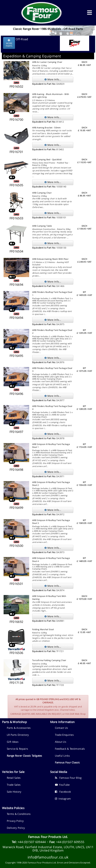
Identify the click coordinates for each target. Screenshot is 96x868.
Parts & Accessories (19, 728)
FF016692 (16, 622)
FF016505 (16, 185)
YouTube (62, 785)
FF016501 (16, 584)
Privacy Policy (15, 821)
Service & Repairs (17, 749)
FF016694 (16, 285)
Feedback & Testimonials (70, 749)
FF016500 (16, 546)
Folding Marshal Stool (43, 629)
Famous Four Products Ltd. (48, 837)
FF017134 (16, 683)
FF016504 (16, 251)
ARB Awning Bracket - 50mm (46, 128)
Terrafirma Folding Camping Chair (49, 660)
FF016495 (16, 356)
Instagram (63, 799)
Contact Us (61, 728)
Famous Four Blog (68, 778)
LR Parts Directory (18, 735)
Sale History (14, 792)
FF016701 (16, 152)
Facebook (63, 792)
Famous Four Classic (67, 762)
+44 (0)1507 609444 (32, 842)
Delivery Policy (16, 828)
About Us (61, 742)
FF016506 (16, 653)
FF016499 (16, 508)
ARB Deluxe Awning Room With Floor (50, 259)
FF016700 (16, 120)
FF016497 (16, 432)
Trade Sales (14, 785)
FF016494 (16, 318)
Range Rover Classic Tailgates (24, 756)
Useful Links (62, 756)
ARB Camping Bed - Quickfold (47, 159)
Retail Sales (14, 778)
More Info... (53, 79)
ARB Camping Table (42, 226)
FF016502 (16, 86)
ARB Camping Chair (42, 193)
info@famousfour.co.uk (48, 857)
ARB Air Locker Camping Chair (47, 62)
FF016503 (16, 218)
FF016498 (16, 470)
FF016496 (16, 394)
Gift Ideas (13, 742)
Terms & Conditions (19, 814)
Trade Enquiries (64, 735)
